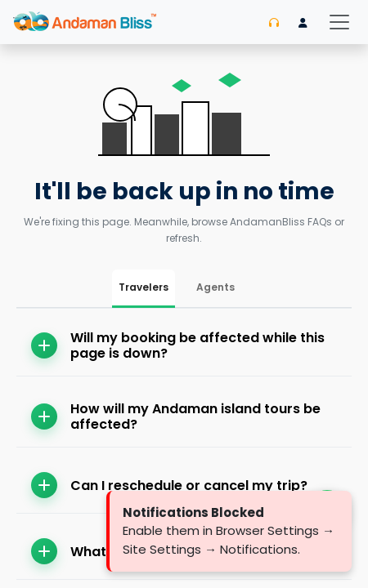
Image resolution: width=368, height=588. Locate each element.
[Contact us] (274, 23)
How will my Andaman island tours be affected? (176, 416)
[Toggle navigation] (339, 22)
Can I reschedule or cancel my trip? (169, 485)
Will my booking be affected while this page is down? (178, 345)
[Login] (303, 23)
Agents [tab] (215, 287)
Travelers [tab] (144, 287)
